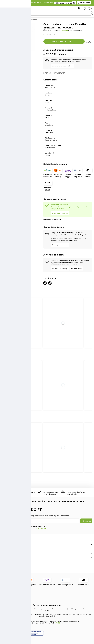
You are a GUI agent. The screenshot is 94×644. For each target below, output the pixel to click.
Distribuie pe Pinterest (50, 283)
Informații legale (9, 557)
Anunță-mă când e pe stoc (64, 42)
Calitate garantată (51, 492)
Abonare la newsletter (62, 66)
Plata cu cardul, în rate (76, 492)
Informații (48, 73)
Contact (74, 3)
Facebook (3, 568)
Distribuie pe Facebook (45, 283)
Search (91, 13)
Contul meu (79, 8)
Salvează (89, 43)
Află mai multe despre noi (14, 553)
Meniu (3, 8)
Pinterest (8, 568)
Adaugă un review (60, 213)
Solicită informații (60, 268)
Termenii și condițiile (14, 528)
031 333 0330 (85, 3)
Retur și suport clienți (11, 549)
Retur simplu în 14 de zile (25, 492)
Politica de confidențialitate (35, 528)
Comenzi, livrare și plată (13, 540)
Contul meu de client (11, 544)
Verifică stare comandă (63, 3)
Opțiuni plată (59, 73)
